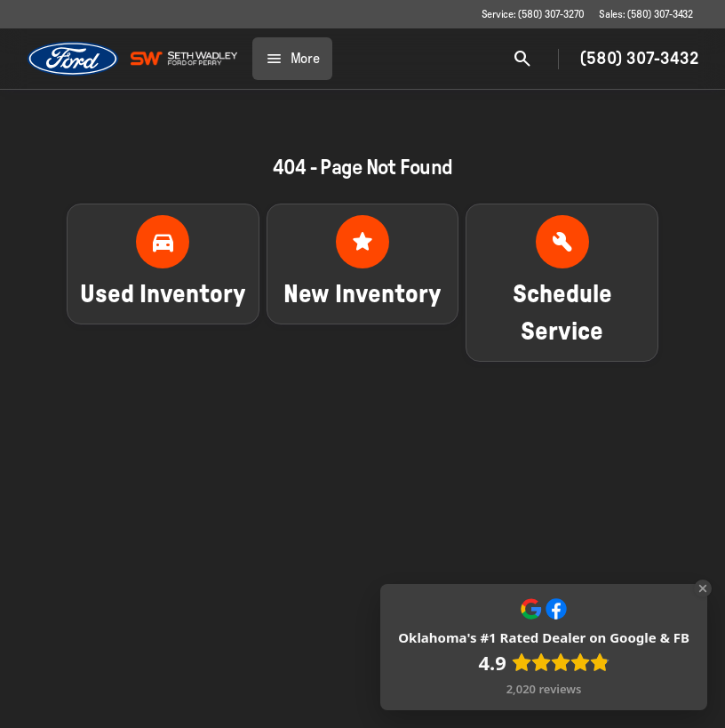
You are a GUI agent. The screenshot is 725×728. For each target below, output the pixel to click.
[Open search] (522, 59)
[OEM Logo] (73, 59)
